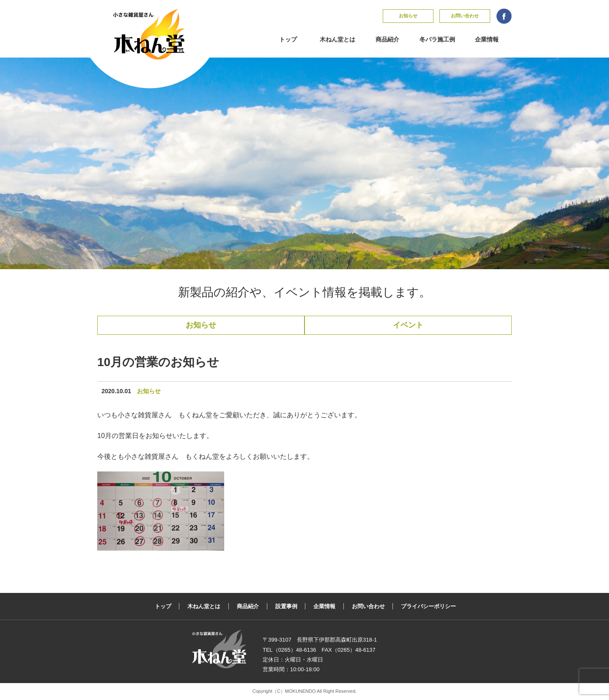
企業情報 (487, 39)
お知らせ (408, 16)
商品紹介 (387, 39)
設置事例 (286, 606)
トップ (288, 39)
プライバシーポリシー (428, 606)
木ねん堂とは (337, 39)
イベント (408, 325)
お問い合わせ (465, 16)
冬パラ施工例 (437, 39)
